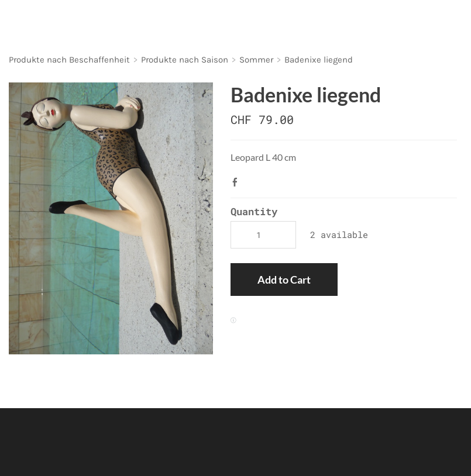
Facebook (238, 182)
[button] (284, 280)
